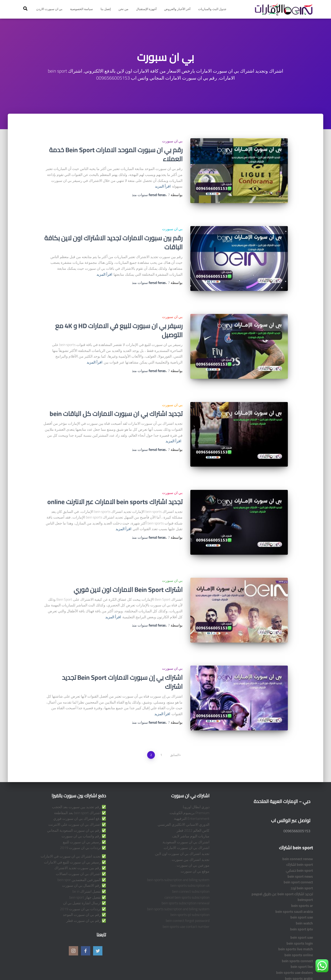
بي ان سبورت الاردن (49, 9)
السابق (175, 713)
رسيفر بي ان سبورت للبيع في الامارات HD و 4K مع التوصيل (119, 318)
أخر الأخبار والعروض (177, 9)
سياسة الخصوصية (81, 9)
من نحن (123, 9)
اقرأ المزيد (163, 186)
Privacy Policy (298, 968)
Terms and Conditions (261, 968)
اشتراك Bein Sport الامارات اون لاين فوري (128, 560)
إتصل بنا (106, 9)
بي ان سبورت (172, 141)
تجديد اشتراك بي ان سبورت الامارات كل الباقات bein (116, 396)
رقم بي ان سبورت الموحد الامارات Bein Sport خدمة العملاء (116, 154)
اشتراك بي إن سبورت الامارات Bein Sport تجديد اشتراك (122, 646)
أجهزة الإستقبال (146, 9)
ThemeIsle (26, 968)
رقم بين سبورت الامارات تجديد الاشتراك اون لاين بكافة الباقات (113, 236)
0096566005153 (297, 790)
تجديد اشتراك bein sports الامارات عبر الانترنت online (115, 478)
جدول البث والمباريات (212, 9)
